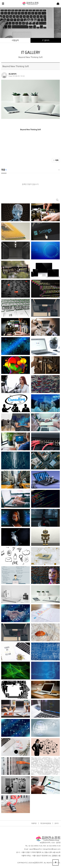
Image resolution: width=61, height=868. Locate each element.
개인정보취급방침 (46, 823)
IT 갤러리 (46, 40)
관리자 (57, 823)
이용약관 (34, 823)
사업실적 (15, 40)
